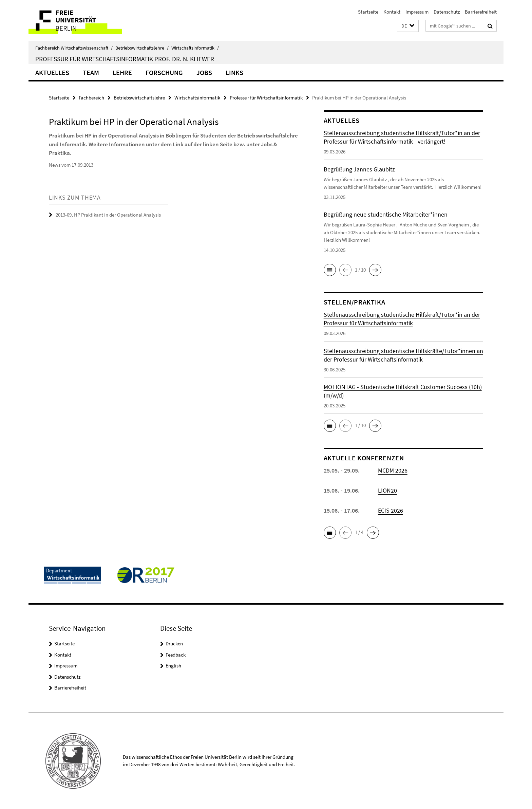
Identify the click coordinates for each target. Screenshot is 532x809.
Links (234, 72)
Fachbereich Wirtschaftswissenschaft (74, 48)
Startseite (368, 12)
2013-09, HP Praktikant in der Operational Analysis (108, 215)
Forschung (164, 72)
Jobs (204, 72)
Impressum (417, 12)
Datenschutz (447, 12)
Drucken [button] (174, 643)
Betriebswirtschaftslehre (142, 48)
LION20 (387, 490)
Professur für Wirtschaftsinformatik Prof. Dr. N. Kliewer (125, 59)
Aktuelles (52, 72)
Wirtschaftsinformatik (195, 48)
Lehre (122, 72)
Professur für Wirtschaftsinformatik (266, 98)
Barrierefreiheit (481, 12)
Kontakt (392, 12)
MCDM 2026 (393, 470)
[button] (408, 26)
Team (91, 72)
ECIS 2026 (391, 510)
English (173, 666)
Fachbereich (91, 98)
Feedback (176, 655)
